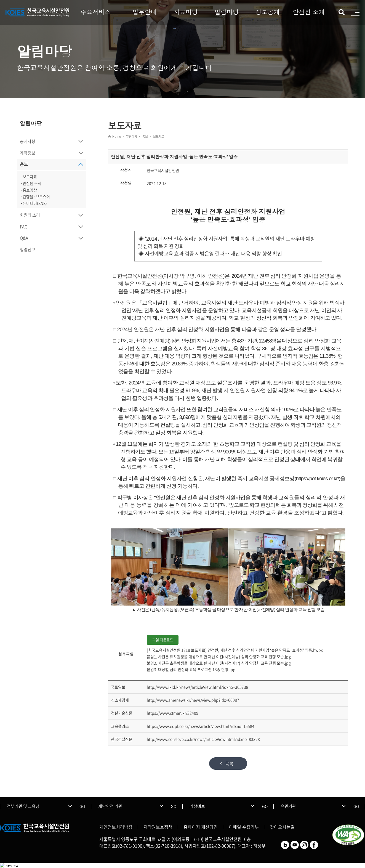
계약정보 (28, 153)
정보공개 (268, 12)
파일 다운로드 (163, 640)
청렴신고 (28, 249)
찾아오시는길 (282, 827)
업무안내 (145, 12)
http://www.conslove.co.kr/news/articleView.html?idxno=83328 (203, 739)
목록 (229, 763)
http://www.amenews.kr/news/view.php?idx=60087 (193, 700)
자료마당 (186, 12)
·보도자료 (29, 177)
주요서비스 (95, 12)
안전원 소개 (309, 12)
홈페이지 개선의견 (201, 827)
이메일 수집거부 (244, 827)
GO (82, 806)
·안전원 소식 (31, 183)
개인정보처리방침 (116, 827)
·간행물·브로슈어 (35, 197)
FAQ (24, 227)
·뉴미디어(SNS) (34, 203)
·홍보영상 (29, 190)
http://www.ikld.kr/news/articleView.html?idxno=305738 (198, 687)
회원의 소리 (30, 215)
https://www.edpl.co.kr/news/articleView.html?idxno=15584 (201, 726)
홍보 (24, 164)
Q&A (24, 238)
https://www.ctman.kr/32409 (173, 713)
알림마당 (227, 12)
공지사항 (28, 141)
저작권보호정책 (158, 827)
